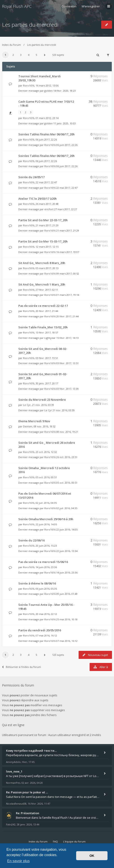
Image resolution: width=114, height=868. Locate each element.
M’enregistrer (91, 6)
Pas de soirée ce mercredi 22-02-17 (43, 306)
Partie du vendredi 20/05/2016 (40, 630)
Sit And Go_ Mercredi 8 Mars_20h (42, 263)
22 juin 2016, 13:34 (67, 551)
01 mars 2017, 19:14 (68, 295)
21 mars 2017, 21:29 (68, 231)
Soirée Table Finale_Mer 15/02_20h (43, 327)
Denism (28, 426)
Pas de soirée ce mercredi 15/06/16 (43, 562)
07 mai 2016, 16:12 (67, 641)
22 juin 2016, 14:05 (67, 529)
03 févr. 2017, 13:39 (67, 389)
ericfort (49, 209)
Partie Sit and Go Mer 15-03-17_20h (43, 241)
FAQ (55, 841)
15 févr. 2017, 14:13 (67, 338)
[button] (45, 55)
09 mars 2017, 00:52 (68, 274)
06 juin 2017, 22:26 (67, 145)
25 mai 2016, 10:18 (67, 619)
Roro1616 (29, 86)
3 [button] (21, 55)
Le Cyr (27, 405)
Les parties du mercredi (30, 25)
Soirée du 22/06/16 (31, 540)
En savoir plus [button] (18, 861)
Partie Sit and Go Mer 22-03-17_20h (43, 220)
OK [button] (92, 856)
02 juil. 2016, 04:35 (67, 508)
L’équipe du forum (74, 841)
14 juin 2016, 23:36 (67, 573)
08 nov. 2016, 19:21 (67, 432)
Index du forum (11, 45)
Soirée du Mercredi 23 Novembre (42, 400)
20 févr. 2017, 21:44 (67, 316)
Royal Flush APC (17, 6)
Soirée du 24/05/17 (31, 177)
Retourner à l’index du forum (22, 667)
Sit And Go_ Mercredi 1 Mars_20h (42, 284)
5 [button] (36, 55)
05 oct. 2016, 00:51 (67, 483)
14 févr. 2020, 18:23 (65, 91)
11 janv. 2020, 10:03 (65, 123)
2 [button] (13, 55)
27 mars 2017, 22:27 (66, 209)
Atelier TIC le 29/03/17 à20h (38, 199)
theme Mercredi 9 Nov (34, 421)
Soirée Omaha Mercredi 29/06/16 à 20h (46, 519)
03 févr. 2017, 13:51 (67, 363)
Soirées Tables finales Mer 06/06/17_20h (46, 134)
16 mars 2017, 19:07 (68, 252)
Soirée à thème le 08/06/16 (37, 583)
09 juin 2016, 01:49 (67, 594)
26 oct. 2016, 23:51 (67, 457)
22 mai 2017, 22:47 (67, 188)
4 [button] (29, 55)
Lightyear (50, 338)
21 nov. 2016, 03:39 (64, 410)
